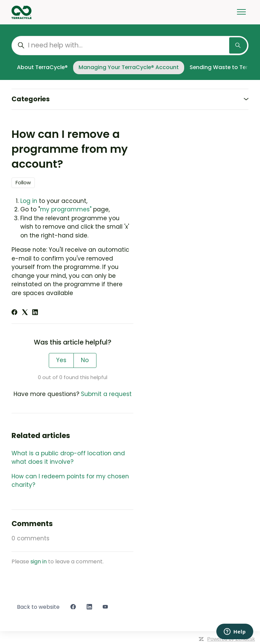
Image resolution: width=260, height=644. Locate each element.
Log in (29, 201)
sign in (39, 562)
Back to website (38, 607)
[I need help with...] (130, 46)
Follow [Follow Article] (23, 182)
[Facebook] (14, 313)
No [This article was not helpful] (85, 360)
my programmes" (67, 209)
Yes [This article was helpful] (61, 360)
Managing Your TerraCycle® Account (129, 67)
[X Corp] (25, 313)
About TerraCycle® (42, 67)
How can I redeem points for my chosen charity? (70, 481)
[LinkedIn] (35, 313)
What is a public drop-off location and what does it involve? (68, 458)
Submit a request (106, 394)
